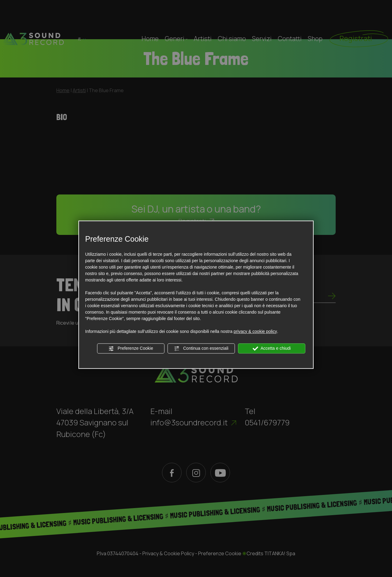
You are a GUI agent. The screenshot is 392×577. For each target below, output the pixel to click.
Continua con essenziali (201, 349)
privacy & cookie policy (255, 331)
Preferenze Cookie (131, 349)
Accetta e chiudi (272, 349)
